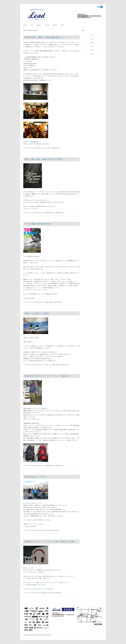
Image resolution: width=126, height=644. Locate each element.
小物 (48, 593)
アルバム (44, 148)
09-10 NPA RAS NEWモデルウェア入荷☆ (44, 159)
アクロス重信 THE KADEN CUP (38, 224)
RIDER (62, 25)
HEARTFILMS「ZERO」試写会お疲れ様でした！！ (46, 37)
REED (37, 148)
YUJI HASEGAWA (34, 142)
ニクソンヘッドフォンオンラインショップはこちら (39, 589)
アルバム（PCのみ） (30, 526)
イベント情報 (45, 365)
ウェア (43, 213)
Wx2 (40, 148)
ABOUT (39, 25)
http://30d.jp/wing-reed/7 (30, 63)
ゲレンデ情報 (45, 302)
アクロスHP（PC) (30, 298)
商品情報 (48, 213)
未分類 (48, 148)
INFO (32, 25)
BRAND (55, 25)
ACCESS (47, 25)
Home (25, 25)
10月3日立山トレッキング (35, 477)
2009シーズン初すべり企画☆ (37, 313)
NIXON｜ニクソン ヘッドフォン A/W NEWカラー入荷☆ (50, 542)
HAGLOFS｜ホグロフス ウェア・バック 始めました (48, 376)
